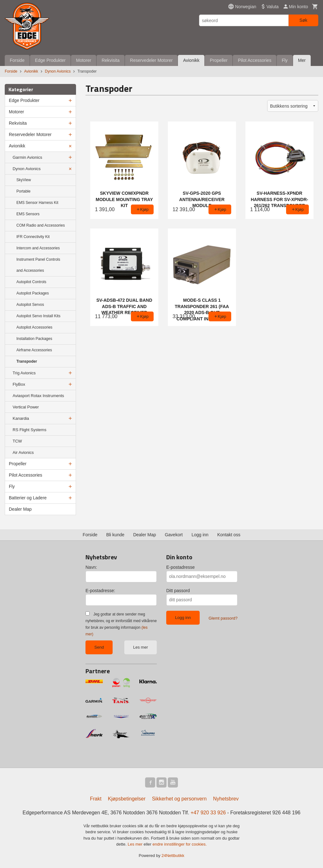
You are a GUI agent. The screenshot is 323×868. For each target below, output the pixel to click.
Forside (17, 60)
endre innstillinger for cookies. (179, 844)
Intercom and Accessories (38, 248)
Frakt (96, 799)
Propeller (219, 60)
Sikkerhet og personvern (179, 799)
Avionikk (191, 60)
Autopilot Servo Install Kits (38, 316)
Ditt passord (178, 591)
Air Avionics (23, 452)
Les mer (141, 647)
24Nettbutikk (173, 856)
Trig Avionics (24, 373)
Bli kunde (115, 535)
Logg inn (200, 535)
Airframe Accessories (34, 350)
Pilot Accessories (255, 60)
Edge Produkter (50, 60)
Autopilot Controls (31, 282)
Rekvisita (111, 60)
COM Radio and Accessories (41, 225)
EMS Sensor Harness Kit (37, 203)
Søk (303, 20)
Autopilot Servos (30, 305)
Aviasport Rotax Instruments (38, 396)
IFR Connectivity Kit (33, 237)
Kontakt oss (229, 535)
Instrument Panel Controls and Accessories (38, 265)
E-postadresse (180, 567)
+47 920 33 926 (208, 813)
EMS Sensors (28, 214)
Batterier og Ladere (28, 498)
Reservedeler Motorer (151, 60)
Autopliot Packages (33, 293)
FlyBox (19, 384)
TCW (17, 441)
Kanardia (21, 418)
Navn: (91, 567)
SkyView (24, 180)
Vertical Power (26, 407)
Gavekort (174, 535)
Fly (285, 60)
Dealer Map (20, 509)
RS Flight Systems (29, 430)
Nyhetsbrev (226, 799)
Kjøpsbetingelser (127, 799)
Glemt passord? (223, 618)
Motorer (84, 60)
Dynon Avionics (27, 169)
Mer (302, 60)
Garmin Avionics (27, 157)
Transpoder (27, 361)
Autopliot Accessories (34, 327)
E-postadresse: (100, 591)
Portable (23, 191)
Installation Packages (34, 339)
